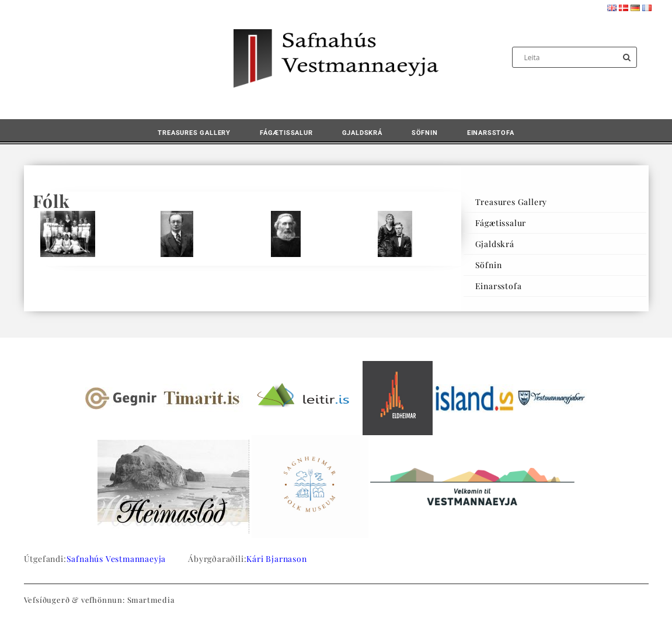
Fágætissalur (286, 133)
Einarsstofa (491, 133)
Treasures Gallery (194, 133)
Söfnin (425, 133)
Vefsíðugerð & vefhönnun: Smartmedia (99, 600)
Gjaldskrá (362, 133)
